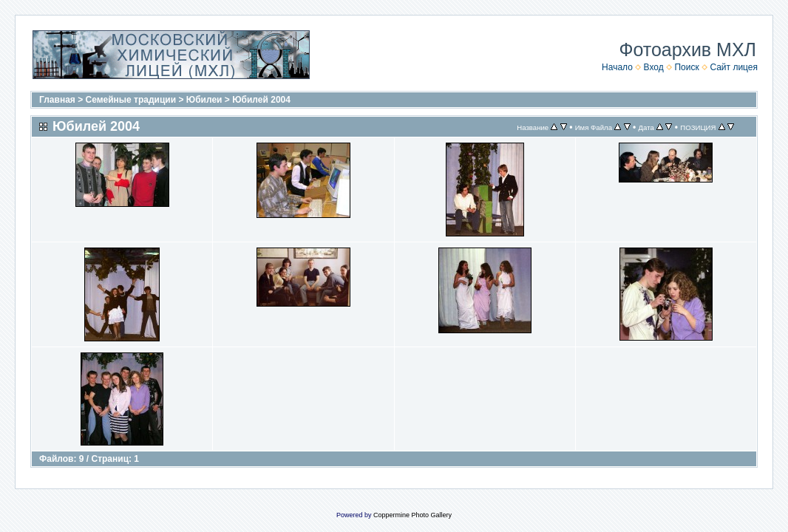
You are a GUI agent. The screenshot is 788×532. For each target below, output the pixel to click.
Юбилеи (204, 100)
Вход (654, 67)
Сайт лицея (734, 67)
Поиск (686, 67)
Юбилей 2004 (261, 100)
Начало (617, 67)
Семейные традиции (131, 100)
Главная (57, 100)
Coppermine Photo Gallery (412, 515)
